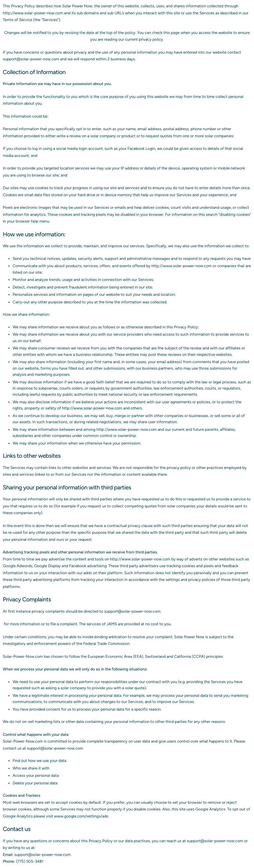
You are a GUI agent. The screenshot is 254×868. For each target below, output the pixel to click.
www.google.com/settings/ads (81, 816)
